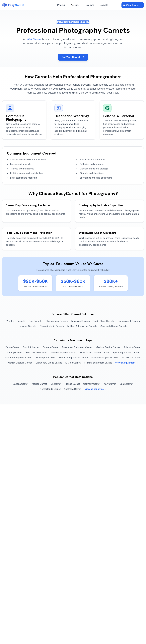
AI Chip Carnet (73, 363)
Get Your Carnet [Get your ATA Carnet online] (133, 5)
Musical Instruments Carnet (94, 352)
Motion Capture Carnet (20, 363)
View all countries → (96, 389)
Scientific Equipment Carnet (73, 358)
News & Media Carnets (52, 326)
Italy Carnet (110, 384)
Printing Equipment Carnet (98, 363)
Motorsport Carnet (46, 358)
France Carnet (72, 384)
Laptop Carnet (15, 352)
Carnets (106, 5)
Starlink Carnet (31, 347)
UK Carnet (56, 384)
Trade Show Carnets (104, 321)
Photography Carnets (57, 321)
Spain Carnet (126, 384)
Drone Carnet (12, 347)
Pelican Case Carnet (37, 352)
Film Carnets (35, 321)
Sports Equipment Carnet (126, 352)
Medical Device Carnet (108, 347)
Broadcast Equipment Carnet (77, 347)
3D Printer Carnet (131, 358)
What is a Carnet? (16, 321)
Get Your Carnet (73, 57)
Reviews (89, 5)
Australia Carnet (73, 389)
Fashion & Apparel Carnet (105, 358)
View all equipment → (127, 363)
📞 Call (75, 5)
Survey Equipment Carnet (19, 358)
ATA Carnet (34, 39)
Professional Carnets (129, 321)
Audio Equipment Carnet (64, 352)
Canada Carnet (21, 384)
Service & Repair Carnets (114, 326)
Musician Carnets (80, 321)
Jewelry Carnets (28, 326)
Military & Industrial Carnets (82, 326)
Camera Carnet (51, 347)
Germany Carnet (92, 384)
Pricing (61, 5)
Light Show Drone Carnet (49, 363)
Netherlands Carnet (50, 389)
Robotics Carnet (132, 347)
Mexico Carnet (39, 384)
